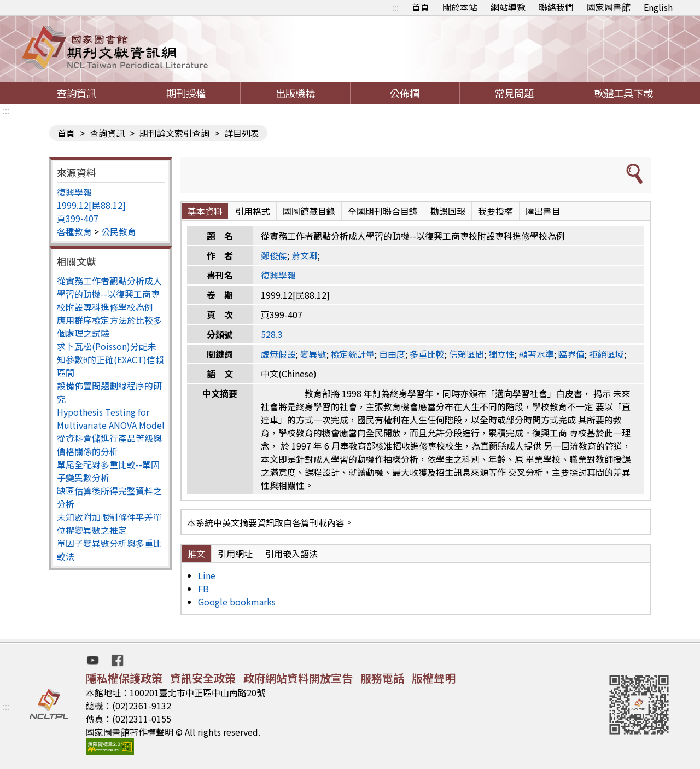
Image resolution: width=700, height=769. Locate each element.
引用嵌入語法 (291, 554)
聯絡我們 (556, 7)
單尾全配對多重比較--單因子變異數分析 (108, 471)
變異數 (313, 354)
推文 (196, 554)
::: (395, 7)
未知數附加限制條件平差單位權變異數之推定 (109, 523)
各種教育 (74, 231)
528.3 (272, 334)
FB (203, 589)
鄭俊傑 (274, 255)
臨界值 (571, 354)
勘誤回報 (448, 211)
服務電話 (382, 678)
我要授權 (495, 211)
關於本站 (460, 7)
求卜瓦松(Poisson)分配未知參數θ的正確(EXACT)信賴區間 (110, 359)
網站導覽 (508, 7)
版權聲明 (434, 678)
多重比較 (427, 354)
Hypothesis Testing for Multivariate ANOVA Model (111, 418)
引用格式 (253, 211)
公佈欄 (405, 93)
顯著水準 (536, 354)
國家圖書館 (609, 7)
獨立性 (501, 354)
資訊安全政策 (203, 678)
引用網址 (235, 554)
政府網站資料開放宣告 (298, 678)
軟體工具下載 (623, 93)
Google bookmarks (237, 602)
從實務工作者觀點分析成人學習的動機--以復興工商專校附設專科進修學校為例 (109, 294)
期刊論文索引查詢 (174, 133)
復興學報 (74, 192)
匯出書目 (543, 211)
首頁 (421, 7)
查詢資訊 (77, 93)
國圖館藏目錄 (309, 211)
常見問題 (514, 93)
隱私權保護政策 (124, 678)
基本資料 (205, 211)
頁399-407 (78, 218)
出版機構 (295, 93)
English (658, 7)
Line (207, 575)
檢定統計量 (353, 354)
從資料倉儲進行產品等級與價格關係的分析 (109, 445)
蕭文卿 (305, 255)
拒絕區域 (606, 354)
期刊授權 (186, 93)
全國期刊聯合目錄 (383, 211)
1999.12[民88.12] (91, 205)
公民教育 (119, 231)
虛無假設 (278, 354)
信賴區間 (466, 354)
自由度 (392, 354)
